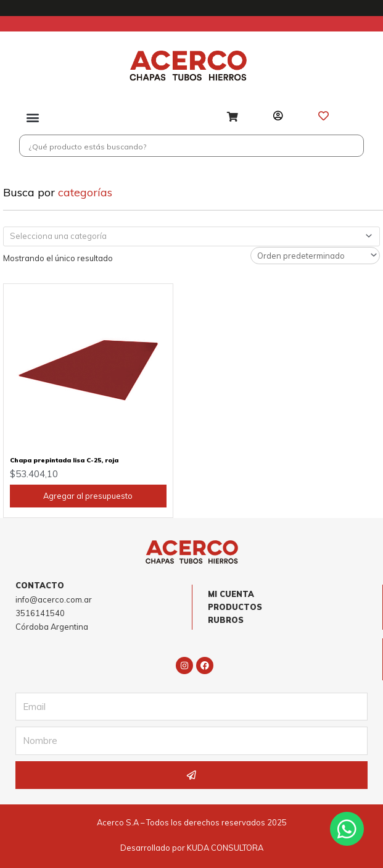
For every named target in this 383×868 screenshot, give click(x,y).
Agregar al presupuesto (88, 496)
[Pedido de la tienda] (315, 256)
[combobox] (191, 236)
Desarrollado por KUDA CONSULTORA (192, 848)
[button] (33, 118)
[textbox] (187, 237)
